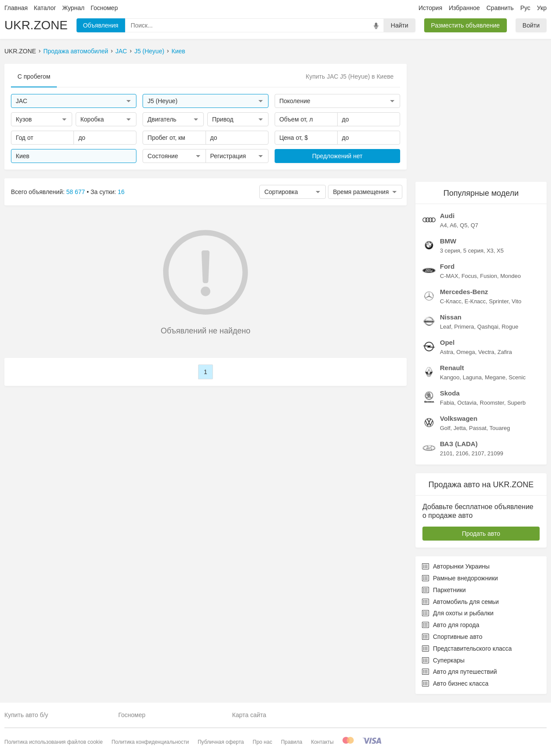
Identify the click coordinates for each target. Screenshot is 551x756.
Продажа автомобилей (76, 51)
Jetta (460, 428)
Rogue (510, 327)
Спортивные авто (452, 637)
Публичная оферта (221, 742)
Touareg (500, 428)
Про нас (263, 742)
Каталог (45, 8)
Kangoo (450, 377)
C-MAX (449, 276)
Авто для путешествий (459, 672)
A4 (443, 225)
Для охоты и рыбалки (458, 613)
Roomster (492, 403)
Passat (478, 428)
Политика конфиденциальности (150, 742)
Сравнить (500, 8)
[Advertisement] (481, 118)
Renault (452, 368)
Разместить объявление (466, 25)
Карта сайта (249, 715)
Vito (516, 301)
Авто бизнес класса (455, 683)
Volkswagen (459, 418)
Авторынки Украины (456, 566)
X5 (500, 251)
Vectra (486, 352)
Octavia (467, 403)
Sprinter (499, 301)
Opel (447, 342)
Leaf (445, 327)
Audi (447, 216)
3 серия (450, 251)
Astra (446, 352)
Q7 (474, 225)
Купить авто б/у (26, 715)
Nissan (451, 317)
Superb (516, 403)
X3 (490, 251)
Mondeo (511, 276)
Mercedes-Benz (464, 292)
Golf (445, 428)
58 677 (76, 192)
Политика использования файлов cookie (54, 742)
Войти (531, 25)
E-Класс (475, 301)
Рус (525, 8)
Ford (447, 266)
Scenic (517, 377)
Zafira (505, 352)
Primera (464, 327)
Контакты (322, 742)
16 (121, 192)
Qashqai (488, 327)
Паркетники (444, 590)
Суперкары (443, 660)
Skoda (450, 393)
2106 (462, 453)
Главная (16, 8)
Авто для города (451, 625)
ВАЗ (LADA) (459, 444)
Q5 (464, 225)
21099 (495, 453)
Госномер (104, 8)
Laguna (472, 377)
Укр (542, 8)
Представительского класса (467, 648)
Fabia (447, 403)
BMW (448, 241)
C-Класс (451, 301)
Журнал (73, 8)
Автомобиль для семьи (460, 602)
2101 (446, 453)
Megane (495, 377)
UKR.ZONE (36, 25)
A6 (453, 225)
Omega (466, 352)
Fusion (489, 276)
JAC (121, 51)
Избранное (464, 8)
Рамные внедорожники (460, 578)
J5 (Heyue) (149, 51)
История (430, 8)
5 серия (473, 251)
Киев (178, 51)
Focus (469, 276)
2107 (478, 453)
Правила (291, 742)
